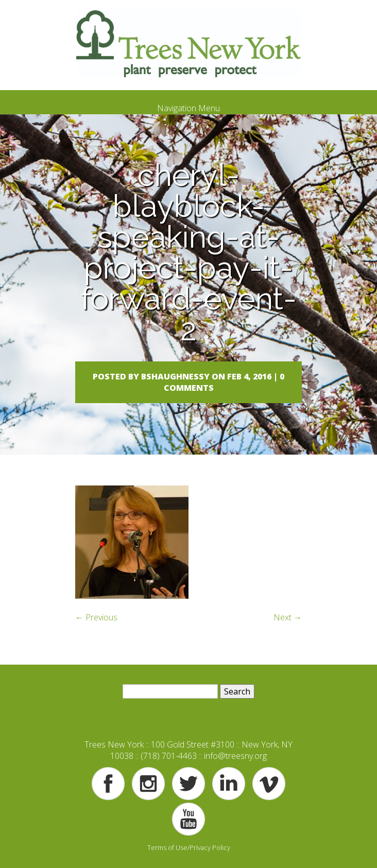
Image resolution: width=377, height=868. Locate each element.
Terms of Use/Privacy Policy (189, 847)
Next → (288, 617)
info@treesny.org (235, 756)
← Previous (96, 617)
